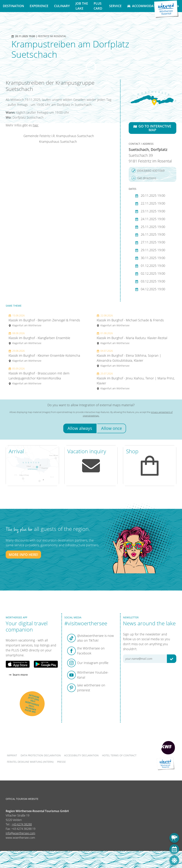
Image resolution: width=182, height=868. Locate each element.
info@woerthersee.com (20, 833)
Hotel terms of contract (119, 755)
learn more (18, 675)
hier (36, 125)
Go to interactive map (152, 128)
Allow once (112, 428)
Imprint (12, 755)
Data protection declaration (41, 755)
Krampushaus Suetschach (75, 136)
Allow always (80, 428)
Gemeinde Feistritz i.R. (39, 136)
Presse (61, 762)
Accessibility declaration (81, 755)
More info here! (23, 555)
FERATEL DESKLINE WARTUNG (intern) (30, 762)
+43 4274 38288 (22, 824)
